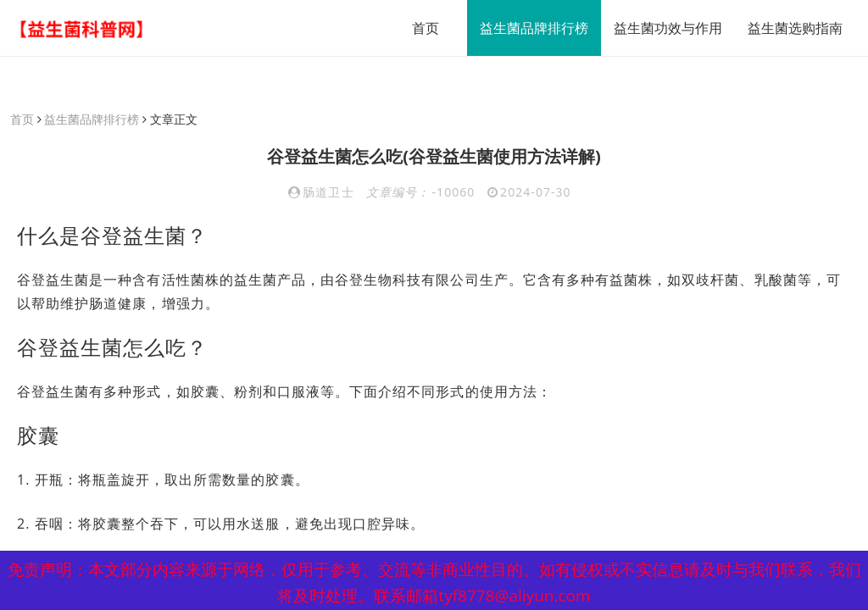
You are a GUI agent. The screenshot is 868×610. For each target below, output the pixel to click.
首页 (426, 28)
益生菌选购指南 (795, 28)
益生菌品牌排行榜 (534, 28)
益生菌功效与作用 (668, 28)
